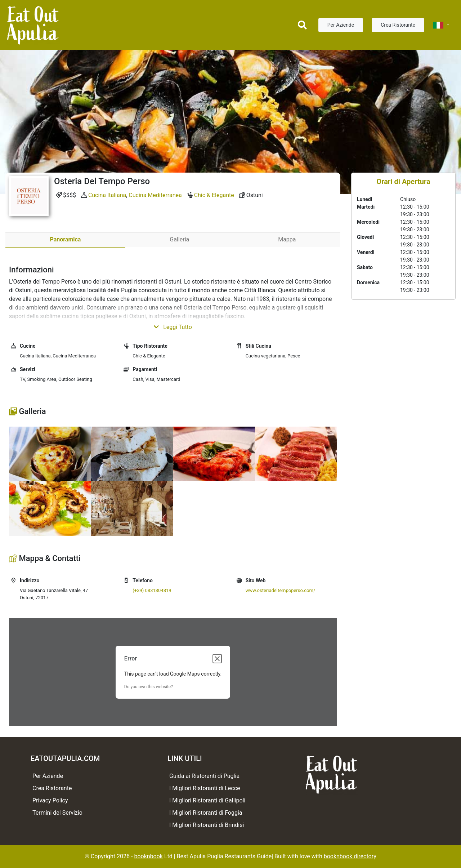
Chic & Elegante (214, 195)
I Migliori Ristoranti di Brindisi (207, 825)
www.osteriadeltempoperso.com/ (281, 590)
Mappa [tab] (287, 239)
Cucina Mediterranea (155, 195)
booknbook (148, 856)
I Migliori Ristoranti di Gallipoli (207, 800)
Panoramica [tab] (65, 239)
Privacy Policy (50, 800)
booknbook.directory (350, 856)
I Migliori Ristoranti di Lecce (205, 788)
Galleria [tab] (179, 239)
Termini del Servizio (57, 813)
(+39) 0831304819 (152, 590)
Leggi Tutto (173, 327)
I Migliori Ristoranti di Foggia (206, 813)
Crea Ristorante (398, 25)
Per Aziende (341, 25)
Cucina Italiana (107, 195)
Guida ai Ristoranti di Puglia (204, 776)
